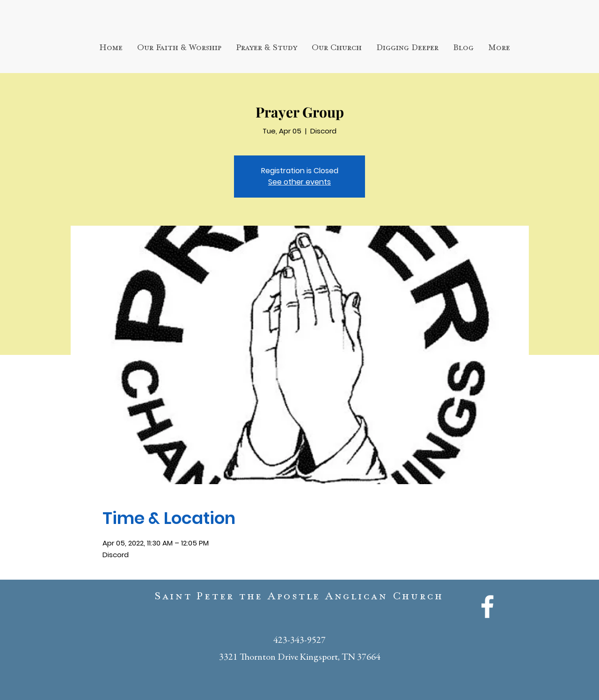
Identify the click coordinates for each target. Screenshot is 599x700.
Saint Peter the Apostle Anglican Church (299, 598)
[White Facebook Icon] (487, 607)
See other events (299, 182)
